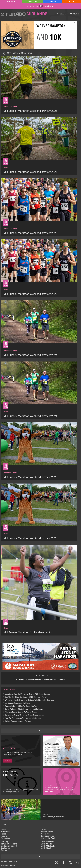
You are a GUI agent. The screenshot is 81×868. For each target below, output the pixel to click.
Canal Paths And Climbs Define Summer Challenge (24, 709)
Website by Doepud (8, 865)
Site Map (5, 842)
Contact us (5, 848)
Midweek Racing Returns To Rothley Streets (21, 712)
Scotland (33, 2)
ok (41, 6)
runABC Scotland (47, 842)
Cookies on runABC (9, 846)
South (72, 2)
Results (4, 836)
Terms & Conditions (9, 844)
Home (3, 830)
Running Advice (47, 832)
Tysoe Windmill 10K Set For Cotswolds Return (22, 706)
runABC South (46, 848)
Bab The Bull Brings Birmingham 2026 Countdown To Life (26, 697)
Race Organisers (47, 836)
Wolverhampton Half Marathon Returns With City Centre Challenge (30, 700)
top (40, 731)
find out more (48, 6)
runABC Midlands (48, 846)
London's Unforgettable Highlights (18, 703)
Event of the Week (48, 838)
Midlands (11, 2)
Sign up (8, 761)
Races (4, 834)
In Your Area (45, 834)
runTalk (44, 830)
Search (4, 850)
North (53, 2)
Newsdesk (5, 832)
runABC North (46, 844)
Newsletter (5, 838)
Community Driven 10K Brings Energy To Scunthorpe (24, 715)
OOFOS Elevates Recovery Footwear (18, 721)
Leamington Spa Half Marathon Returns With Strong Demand (28, 694)
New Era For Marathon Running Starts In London (23, 718)
